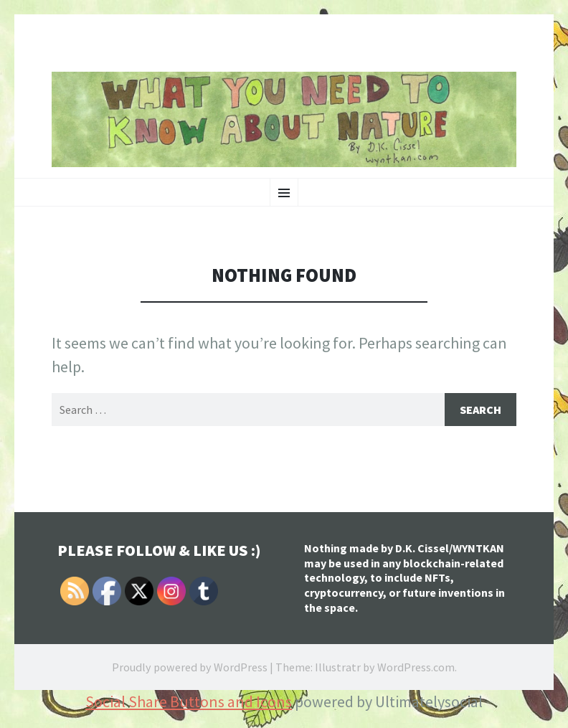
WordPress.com (416, 667)
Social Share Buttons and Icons (189, 701)
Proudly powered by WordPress (190, 667)
